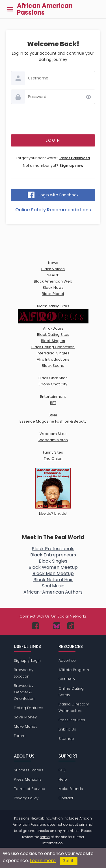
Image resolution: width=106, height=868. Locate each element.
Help (63, 779)
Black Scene (53, 366)
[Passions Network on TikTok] (71, 626)
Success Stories (29, 770)
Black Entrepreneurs (53, 555)
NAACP (53, 275)
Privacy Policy (26, 798)
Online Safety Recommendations (53, 210)
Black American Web (53, 281)
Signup (20, 661)
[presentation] (54, 119)
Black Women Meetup (53, 567)
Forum (20, 736)
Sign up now (71, 166)
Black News (53, 288)
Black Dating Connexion (53, 347)
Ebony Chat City (53, 384)
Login (36, 661)
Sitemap (66, 739)
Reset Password (75, 158)
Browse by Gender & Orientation (24, 692)
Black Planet (53, 294)
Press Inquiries (72, 720)
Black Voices (53, 269)
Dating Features (29, 708)
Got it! (69, 861)
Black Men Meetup (53, 573)
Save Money (25, 717)
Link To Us (67, 729)
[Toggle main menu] (10, 9)
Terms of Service (30, 789)
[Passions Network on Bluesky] (57, 626)
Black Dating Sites (53, 335)
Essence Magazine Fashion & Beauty (53, 421)
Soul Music (53, 586)
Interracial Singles (53, 353)
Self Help (67, 679)
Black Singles (53, 341)
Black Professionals (53, 549)
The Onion (53, 459)
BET (53, 403)
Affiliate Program (74, 670)
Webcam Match (53, 440)
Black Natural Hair (53, 580)
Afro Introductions (53, 359)
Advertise (67, 661)
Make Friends (71, 789)
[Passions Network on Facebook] (35, 626)
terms (45, 837)
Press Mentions (28, 779)
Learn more (43, 861)
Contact (66, 798)
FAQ (62, 770)
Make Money (26, 726)
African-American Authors (53, 592)
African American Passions (45, 9)
